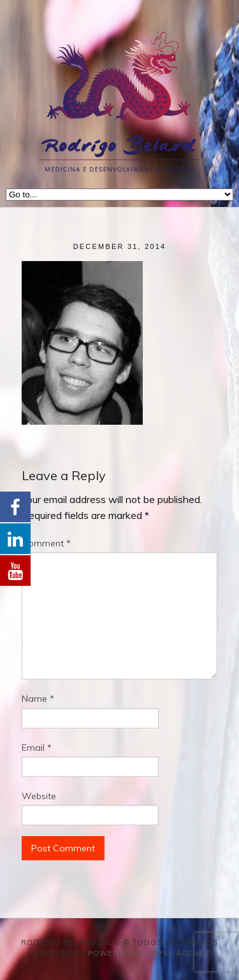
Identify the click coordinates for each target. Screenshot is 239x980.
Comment (46, 543)
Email (37, 748)
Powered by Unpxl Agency (149, 953)
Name (38, 699)
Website (39, 796)
